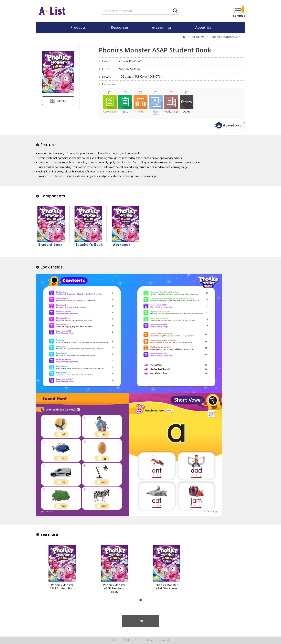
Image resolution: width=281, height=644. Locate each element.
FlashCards (156, 113)
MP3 (140, 111)
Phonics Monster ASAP (227, 37)
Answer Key (110, 111)
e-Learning (161, 27)
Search (175, 11)
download (232, 125)
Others (187, 111)
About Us (203, 27)
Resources (120, 27)
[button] (141, 600)
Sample (58, 101)
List (140, 621)
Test (125, 111)
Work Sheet (171, 111)
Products (78, 27)
